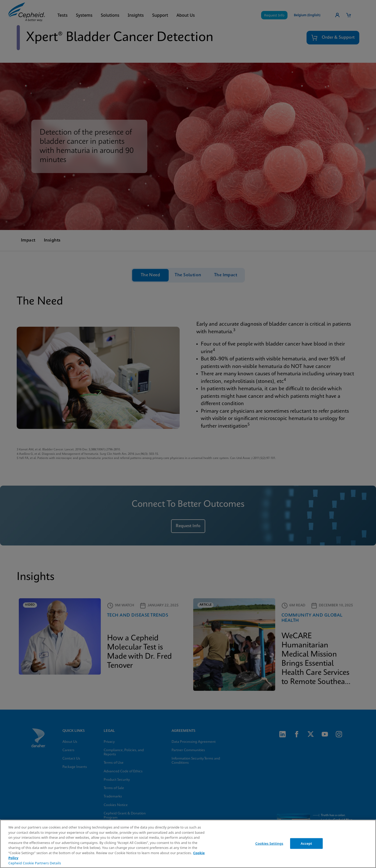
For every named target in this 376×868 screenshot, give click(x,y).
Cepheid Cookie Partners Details (35, 863)
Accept (307, 843)
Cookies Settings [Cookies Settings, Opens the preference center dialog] (269, 843)
